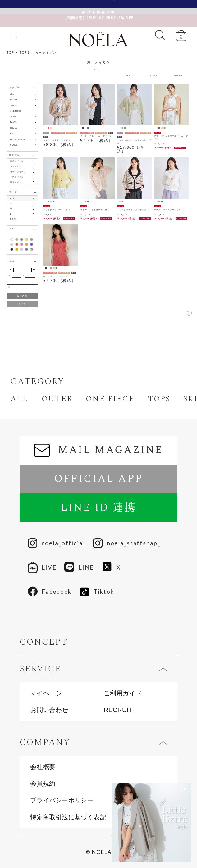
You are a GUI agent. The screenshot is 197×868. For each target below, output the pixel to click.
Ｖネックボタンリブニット (57, 209)
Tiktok (97, 592)
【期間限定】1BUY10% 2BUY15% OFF (99, 12)
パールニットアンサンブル (168, 209)
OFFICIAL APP (99, 479)
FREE (14, 219)
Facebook (50, 592)
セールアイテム (18, 172)
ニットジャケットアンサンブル (133, 209)
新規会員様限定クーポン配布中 (98, 4)
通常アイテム (17, 166)
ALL (12, 94)
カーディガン (46, 53)
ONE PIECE (110, 399)
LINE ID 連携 (98, 508)
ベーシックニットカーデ (56, 276)
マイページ (46, 693)
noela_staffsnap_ (127, 543)
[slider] (13, 270)
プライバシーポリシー (62, 800)
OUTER (57, 399)
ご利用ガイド (123, 693)
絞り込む (22, 296)
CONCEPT (44, 642)
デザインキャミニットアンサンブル (134, 142)
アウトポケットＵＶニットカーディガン (171, 137)
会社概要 (43, 767)
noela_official (56, 543)
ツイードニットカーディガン (95, 209)
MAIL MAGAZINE (98, 450)
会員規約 (43, 784)
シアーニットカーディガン (57, 140)
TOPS (25, 53)
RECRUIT (118, 710)
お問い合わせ (49, 710)
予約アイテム (17, 177)
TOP (10, 53)
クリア (22, 304)
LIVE (42, 568)
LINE (79, 567)
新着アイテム (17, 161)
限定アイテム (17, 182)
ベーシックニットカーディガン (96, 136)
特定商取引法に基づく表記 (68, 817)
